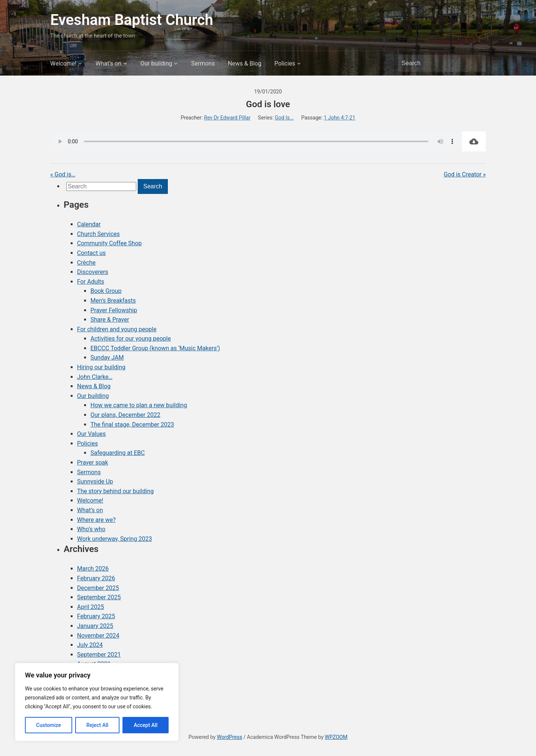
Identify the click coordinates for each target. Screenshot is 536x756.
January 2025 (95, 626)
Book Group (106, 291)
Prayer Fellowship (114, 310)
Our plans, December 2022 (125, 415)
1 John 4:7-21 (340, 118)
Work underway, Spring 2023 (114, 539)
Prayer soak (92, 462)
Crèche (86, 263)
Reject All (97, 725)
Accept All (146, 725)
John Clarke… (95, 377)
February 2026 (96, 578)
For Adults (91, 282)
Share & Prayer (110, 320)
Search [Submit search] (476, 63)
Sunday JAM (107, 358)
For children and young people (117, 329)
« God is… (63, 174)
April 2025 (91, 607)
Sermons (203, 63)
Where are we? (96, 520)
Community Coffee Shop (109, 243)
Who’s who (91, 529)
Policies (285, 63)
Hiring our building (101, 367)
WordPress (230, 737)
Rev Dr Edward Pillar (227, 118)
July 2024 (90, 645)
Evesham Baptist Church (132, 20)
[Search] (435, 63)
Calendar (89, 224)
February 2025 (96, 616)
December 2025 (98, 588)
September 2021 (99, 655)
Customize (49, 725)
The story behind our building (115, 491)
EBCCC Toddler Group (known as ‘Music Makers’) (155, 348)
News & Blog (245, 63)
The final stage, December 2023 (132, 425)
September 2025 (99, 597)
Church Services (98, 234)
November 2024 (98, 636)
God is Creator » (465, 174)
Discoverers (93, 272)
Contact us (91, 253)
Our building (156, 63)
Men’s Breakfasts (113, 301)
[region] (97, 702)
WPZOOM (336, 737)
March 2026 (93, 569)
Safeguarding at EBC (118, 453)
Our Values (91, 434)
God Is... (284, 118)
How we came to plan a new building (139, 405)
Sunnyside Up (95, 481)
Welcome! (63, 63)
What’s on (108, 63)
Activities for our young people (131, 339)
